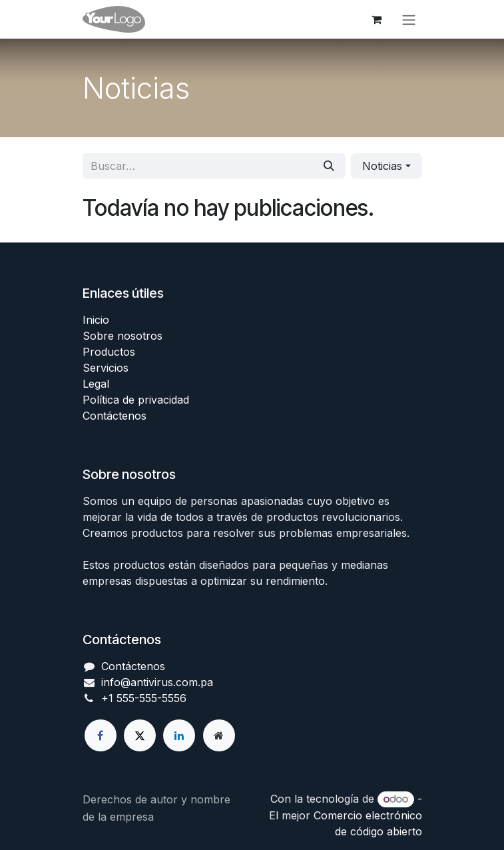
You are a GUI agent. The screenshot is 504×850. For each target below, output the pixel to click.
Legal (96, 384)
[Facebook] (101, 735)
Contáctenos (115, 416)
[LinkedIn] (179, 735)
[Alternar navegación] (409, 19)
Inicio (96, 320)
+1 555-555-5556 (144, 698)
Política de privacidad (136, 400)
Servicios (106, 368)
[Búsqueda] (329, 166)
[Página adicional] (219, 735)
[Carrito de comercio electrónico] (377, 19)
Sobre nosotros (123, 336)
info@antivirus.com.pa (157, 682)
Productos (109, 352)
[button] (386, 166)
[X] (140, 735)
